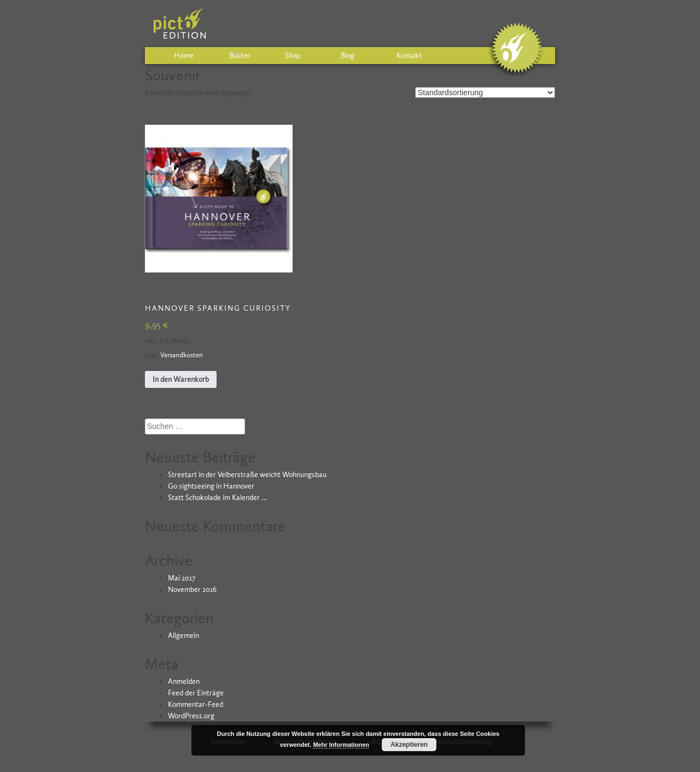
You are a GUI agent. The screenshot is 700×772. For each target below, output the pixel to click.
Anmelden (184, 681)
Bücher (240, 56)
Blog (348, 56)
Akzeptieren (409, 745)
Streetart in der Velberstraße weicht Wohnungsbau (247, 475)
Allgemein (183, 635)
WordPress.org (191, 716)
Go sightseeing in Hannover (211, 486)
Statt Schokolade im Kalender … (218, 498)
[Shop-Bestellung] (485, 92)
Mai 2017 (182, 578)
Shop (293, 56)
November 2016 (192, 590)
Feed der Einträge (196, 693)
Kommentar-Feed (196, 704)
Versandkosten (182, 355)
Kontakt (409, 56)
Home (184, 56)
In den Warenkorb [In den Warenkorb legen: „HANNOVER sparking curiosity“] (181, 379)
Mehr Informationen (341, 745)
